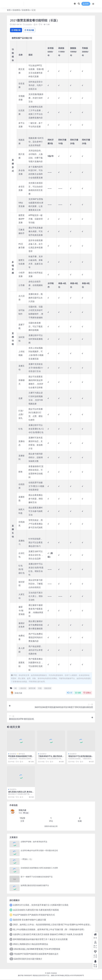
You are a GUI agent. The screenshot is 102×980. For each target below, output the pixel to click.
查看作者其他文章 (51, 827)
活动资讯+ (26, 10)
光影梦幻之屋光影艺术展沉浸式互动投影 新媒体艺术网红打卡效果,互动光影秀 (48, 935)
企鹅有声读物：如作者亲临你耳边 (34, 842)
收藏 (78, 693)
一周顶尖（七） (27, 859)
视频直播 (48, 688)
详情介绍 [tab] (17, 30)
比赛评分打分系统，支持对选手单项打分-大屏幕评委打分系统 (41, 905)
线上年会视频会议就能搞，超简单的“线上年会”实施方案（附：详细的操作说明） (49, 930)
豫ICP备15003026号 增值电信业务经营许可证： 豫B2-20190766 (40, 976)
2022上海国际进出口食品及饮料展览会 (31, 944)
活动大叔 (16, 693)
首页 (9, 10)
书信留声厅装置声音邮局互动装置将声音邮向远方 (36, 954)
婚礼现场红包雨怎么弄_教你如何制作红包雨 (20, 793)
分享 (70, 693)
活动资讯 (16, 10)
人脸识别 (23, 688)
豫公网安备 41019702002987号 (73, 976)
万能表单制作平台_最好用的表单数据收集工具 (50, 757)
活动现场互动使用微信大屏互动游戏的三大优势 (39, 868)
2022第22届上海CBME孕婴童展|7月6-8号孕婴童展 (37, 949)
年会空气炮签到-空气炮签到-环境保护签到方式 (34, 915)
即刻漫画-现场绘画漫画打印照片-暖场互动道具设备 (20, 757)
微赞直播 (32, 688)
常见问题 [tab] (32, 30)
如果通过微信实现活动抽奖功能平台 (35, 886)
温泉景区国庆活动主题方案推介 (28, 959)
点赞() (87, 693)
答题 (40, 688)
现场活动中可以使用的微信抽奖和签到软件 (81, 757)
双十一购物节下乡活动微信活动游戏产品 (37, 877)
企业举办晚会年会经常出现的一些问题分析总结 (39, 851)
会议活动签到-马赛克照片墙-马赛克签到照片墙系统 (36, 910)
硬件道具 (22, 754)
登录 (86, 4)
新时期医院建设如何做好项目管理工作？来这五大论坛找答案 (40, 940)
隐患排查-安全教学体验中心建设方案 (30, 920)
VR (15, 688)
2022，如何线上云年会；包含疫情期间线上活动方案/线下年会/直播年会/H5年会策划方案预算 (55, 925)
